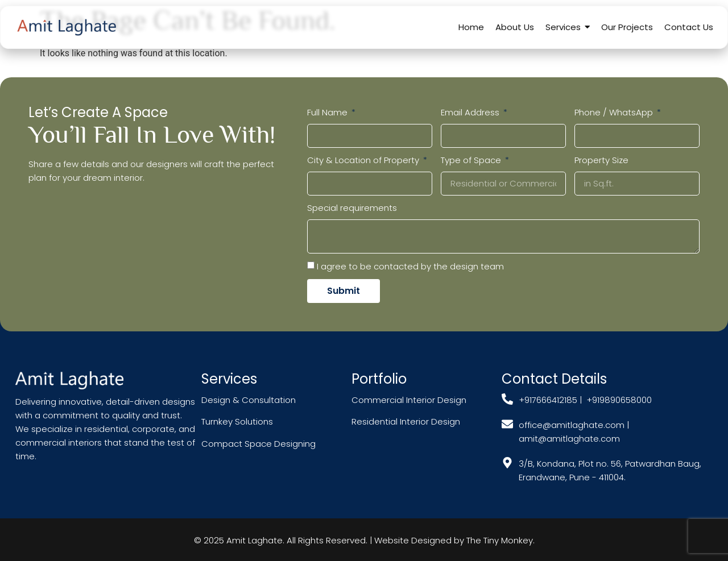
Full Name (328, 112)
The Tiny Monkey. (500, 540)
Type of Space (472, 160)
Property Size (601, 160)
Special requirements (352, 208)
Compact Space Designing (258, 444)
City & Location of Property (364, 160)
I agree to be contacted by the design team (410, 266)
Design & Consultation (249, 400)
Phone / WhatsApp (615, 112)
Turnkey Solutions (237, 421)
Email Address (471, 112)
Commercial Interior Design (410, 400)
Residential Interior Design (406, 421)
